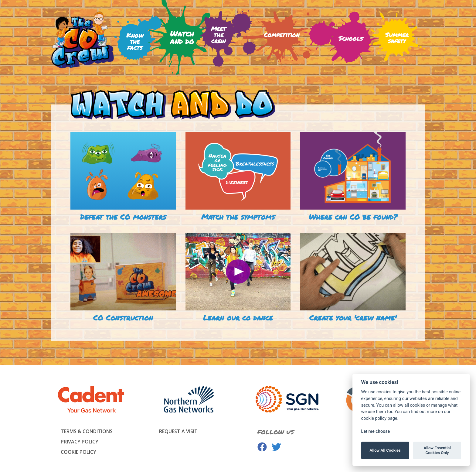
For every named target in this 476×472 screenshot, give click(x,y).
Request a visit (178, 431)
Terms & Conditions (87, 431)
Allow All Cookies (385, 450)
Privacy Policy (80, 442)
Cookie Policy (78, 452)
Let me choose (376, 431)
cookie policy (374, 418)
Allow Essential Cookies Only (437, 450)
